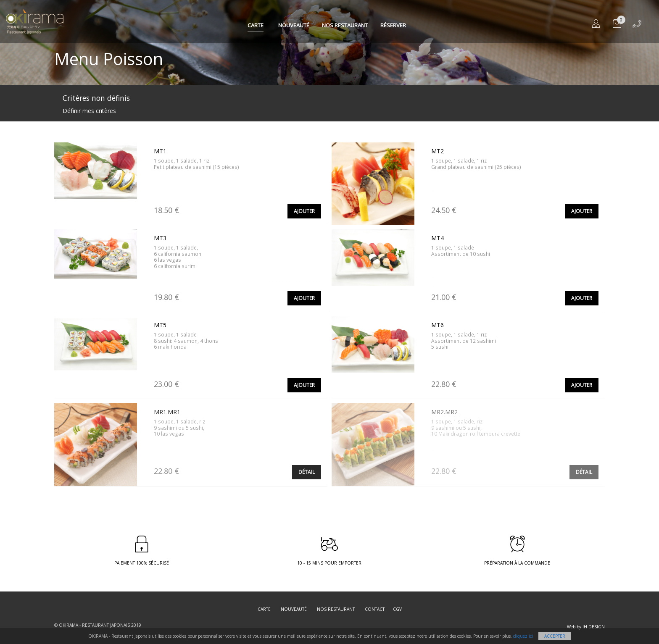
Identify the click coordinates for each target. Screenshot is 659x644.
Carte (256, 25)
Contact (375, 609)
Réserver (393, 25)
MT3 (160, 238)
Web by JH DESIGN (586, 627)
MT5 (160, 325)
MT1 (160, 151)
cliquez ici (523, 636)
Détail (307, 472)
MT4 (438, 238)
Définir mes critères (89, 111)
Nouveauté (294, 25)
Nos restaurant (345, 25)
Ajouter (304, 211)
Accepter (555, 636)
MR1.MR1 (167, 412)
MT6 (438, 325)
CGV (397, 609)
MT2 (438, 151)
